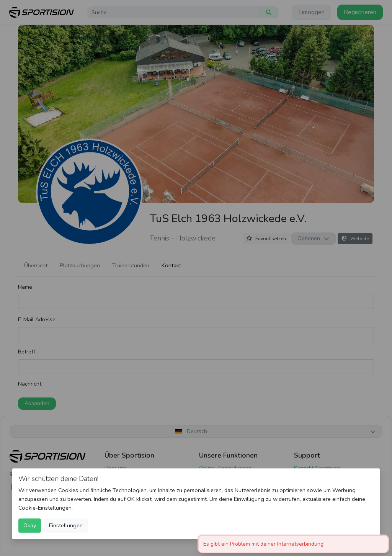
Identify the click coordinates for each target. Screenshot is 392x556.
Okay (30, 525)
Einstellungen (66, 525)
